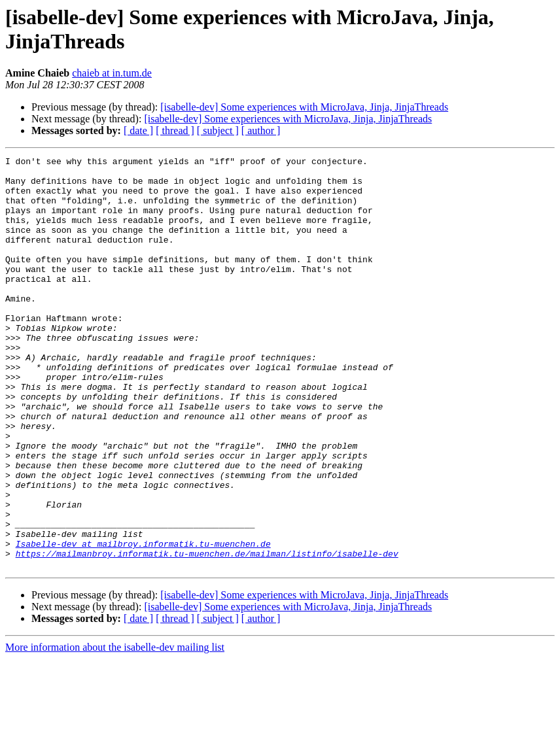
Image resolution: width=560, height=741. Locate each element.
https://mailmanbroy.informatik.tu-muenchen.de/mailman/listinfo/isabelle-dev (207, 634)
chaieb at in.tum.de (112, 73)
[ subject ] (218, 130)
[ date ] (138, 130)
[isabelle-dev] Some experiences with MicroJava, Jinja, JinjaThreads (304, 107)
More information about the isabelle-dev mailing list (115, 730)
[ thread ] (175, 130)
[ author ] (261, 130)
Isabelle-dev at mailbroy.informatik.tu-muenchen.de (143, 622)
